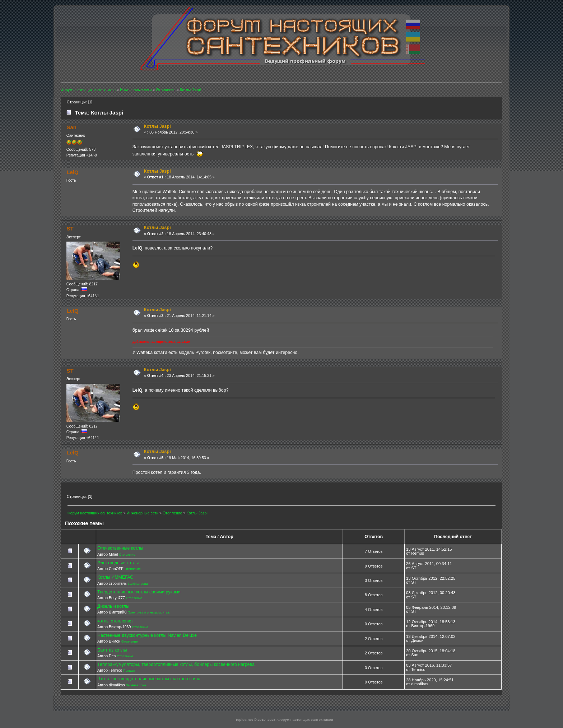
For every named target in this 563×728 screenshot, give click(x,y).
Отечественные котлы (120, 548)
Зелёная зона (138, 584)
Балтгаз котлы (112, 650)
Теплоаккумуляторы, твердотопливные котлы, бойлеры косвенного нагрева (176, 664)
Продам (129, 671)
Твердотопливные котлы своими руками (139, 592)
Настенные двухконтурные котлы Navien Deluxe (147, 635)
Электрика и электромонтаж (149, 612)
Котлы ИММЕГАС (115, 577)
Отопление (127, 555)
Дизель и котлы (113, 606)
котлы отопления (115, 621)
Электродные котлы (118, 563)
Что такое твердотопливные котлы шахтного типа (149, 679)
